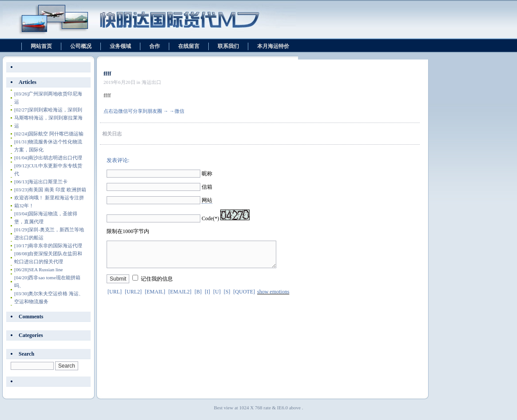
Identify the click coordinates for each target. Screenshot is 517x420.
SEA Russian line (38, 269)
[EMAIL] (155, 297)
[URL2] (133, 297)
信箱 (207, 187)
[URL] (115, 297)
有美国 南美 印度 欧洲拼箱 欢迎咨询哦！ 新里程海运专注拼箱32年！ (50, 198)
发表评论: (118, 160)
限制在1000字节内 (128, 231)
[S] (227, 297)
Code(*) (210, 218)
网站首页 (41, 46)
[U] (217, 297)
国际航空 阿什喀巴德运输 (49, 134)
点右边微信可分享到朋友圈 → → (139, 111)
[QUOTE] (244, 297)
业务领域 (120, 46)
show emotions (273, 297)
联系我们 (228, 46)
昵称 (207, 174)
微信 (179, 111)
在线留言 (189, 46)
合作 (155, 46)
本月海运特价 (273, 46)
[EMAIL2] (180, 297)
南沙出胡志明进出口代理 (48, 158)
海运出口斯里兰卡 (41, 182)
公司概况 (81, 46)
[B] (198, 297)
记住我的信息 (157, 284)
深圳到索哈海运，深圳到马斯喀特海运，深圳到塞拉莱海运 (48, 118)
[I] (207, 297)
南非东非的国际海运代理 (48, 246)
